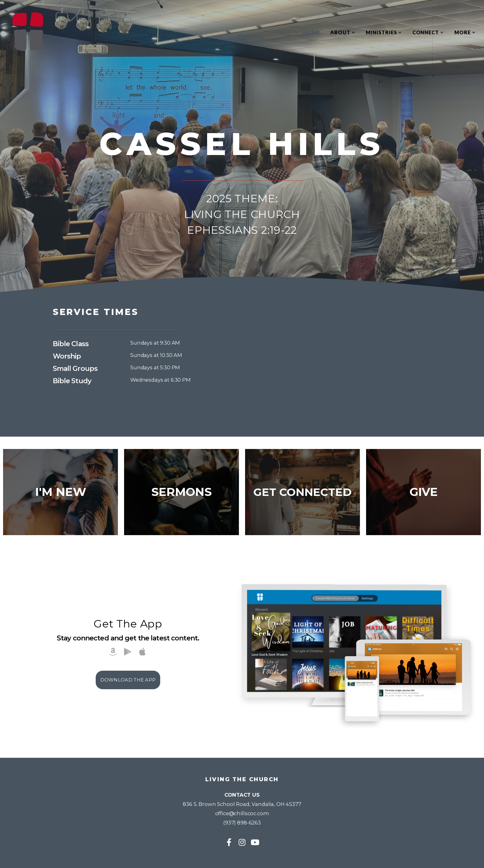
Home (311, 32)
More (465, 32)
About (343, 32)
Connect (428, 32)
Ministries (384, 32)
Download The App (128, 680)
